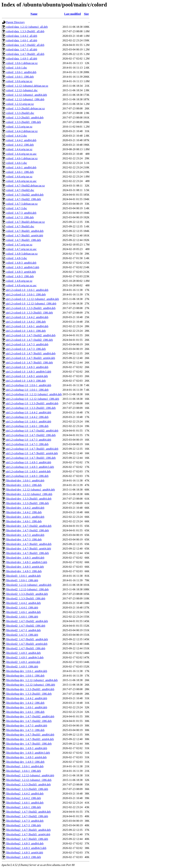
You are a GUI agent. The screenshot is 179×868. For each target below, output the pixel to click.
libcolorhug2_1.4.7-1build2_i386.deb (27, 816)
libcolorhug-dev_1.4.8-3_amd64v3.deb (28, 753)
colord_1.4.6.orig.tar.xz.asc (21, 181)
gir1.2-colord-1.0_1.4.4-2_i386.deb (26, 322)
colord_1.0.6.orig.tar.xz (19, 81)
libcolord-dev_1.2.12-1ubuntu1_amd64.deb (31, 490)
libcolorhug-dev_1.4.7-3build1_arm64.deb (30, 739)
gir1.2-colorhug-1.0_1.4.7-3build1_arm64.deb (32, 453)
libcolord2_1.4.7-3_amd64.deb (23, 630)
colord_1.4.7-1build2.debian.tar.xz (25, 186)
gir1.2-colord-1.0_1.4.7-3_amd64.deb (27, 344)
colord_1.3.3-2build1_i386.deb (24, 122)
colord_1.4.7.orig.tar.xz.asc (21, 249)
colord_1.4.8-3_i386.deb (20, 276)
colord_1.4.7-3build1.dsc (20, 226)
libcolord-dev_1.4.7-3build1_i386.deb (27, 553)
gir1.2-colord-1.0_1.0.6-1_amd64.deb (27, 290)
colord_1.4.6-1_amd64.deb (21, 167)
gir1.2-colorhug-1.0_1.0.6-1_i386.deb (27, 390)
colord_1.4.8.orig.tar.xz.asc (21, 285)
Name (34, 14)
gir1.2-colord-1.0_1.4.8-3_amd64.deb (27, 367)
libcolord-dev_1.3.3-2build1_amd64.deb (29, 499)
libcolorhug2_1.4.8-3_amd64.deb (25, 843)
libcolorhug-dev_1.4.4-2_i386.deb (25, 703)
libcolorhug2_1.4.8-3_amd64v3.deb (26, 848)
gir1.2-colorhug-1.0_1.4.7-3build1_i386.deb (31, 458)
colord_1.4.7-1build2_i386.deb (24, 199)
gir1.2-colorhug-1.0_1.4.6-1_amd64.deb (29, 422)
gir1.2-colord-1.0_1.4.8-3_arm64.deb (27, 376)
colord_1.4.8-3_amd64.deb (21, 263)
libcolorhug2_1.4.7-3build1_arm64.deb (28, 834)
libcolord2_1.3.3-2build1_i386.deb (26, 598)
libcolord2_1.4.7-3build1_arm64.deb (27, 644)
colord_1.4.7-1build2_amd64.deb (25, 195)
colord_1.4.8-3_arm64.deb (21, 272)
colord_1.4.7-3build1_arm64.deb (25, 235)
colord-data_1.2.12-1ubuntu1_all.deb (27, 27)
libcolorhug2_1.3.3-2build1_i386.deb (27, 789)
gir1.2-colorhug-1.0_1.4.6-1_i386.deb (27, 426)
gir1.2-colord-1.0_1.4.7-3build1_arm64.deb (31, 358)
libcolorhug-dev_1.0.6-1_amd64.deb (27, 671)
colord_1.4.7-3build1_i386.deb (24, 240)
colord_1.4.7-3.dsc (17, 208)
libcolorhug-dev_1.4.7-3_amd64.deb (27, 726)
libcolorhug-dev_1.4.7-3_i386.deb (25, 730)
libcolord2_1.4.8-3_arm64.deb (23, 662)
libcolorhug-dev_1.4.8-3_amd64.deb (27, 748)
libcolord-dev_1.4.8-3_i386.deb (24, 571)
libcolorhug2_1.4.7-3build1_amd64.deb (28, 830)
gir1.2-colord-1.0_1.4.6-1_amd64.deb (27, 326)
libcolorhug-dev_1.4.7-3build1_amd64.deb (30, 735)
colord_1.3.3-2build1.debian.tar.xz (25, 108)
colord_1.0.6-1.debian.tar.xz (22, 63)
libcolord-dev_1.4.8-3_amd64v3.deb (27, 562)
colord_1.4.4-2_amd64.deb (21, 140)
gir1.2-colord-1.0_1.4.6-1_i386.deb (26, 331)
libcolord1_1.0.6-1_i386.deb (22, 580)
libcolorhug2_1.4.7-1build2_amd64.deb (28, 812)
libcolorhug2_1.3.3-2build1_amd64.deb (28, 784)
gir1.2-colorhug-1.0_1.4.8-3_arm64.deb (28, 471)
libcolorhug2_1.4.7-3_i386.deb (24, 825)
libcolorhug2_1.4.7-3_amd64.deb (25, 821)
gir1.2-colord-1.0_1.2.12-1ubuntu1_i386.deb (31, 304)
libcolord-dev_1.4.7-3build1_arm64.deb (29, 549)
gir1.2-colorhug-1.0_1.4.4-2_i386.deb (27, 417)
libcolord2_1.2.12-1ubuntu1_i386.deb (27, 589)
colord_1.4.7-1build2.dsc (20, 190)
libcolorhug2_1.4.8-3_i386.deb (24, 857)
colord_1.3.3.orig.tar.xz (19, 127)
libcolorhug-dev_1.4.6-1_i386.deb (25, 712)
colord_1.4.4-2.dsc (17, 136)
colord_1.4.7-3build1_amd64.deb (25, 231)
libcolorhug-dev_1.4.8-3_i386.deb (25, 762)
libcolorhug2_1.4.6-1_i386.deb (24, 807)
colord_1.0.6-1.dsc (17, 68)
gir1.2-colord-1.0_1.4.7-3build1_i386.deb (29, 363)
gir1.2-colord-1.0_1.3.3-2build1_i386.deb (29, 313)
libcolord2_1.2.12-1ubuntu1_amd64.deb (29, 585)
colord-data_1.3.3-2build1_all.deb (25, 31)
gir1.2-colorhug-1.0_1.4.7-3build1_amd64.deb (32, 449)
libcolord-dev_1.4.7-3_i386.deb (24, 539)
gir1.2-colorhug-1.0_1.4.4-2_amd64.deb (29, 412)
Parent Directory (15, 22)
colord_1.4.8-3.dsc (17, 258)
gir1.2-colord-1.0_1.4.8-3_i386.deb (26, 381)
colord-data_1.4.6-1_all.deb (22, 40)
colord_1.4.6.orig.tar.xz (19, 177)
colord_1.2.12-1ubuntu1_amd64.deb (27, 95)
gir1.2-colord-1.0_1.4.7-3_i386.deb (26, 349)
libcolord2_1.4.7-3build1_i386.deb (26, 648)
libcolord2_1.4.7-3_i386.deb (22, 635)
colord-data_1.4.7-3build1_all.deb (25, 54)
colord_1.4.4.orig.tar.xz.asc (21, 154)
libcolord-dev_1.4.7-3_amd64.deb (25, 535)
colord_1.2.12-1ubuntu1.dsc (22, 90)
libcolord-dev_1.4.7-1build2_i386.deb (27, 530)
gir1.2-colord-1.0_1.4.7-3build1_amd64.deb (31, 353)
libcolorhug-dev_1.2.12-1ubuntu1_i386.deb (31, 685)
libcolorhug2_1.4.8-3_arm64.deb (25, 853)
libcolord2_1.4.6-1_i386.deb (22, 617)
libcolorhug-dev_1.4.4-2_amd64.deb (27, 698)
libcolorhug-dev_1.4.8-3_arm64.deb (26, 757)
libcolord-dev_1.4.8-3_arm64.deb (25, 567)
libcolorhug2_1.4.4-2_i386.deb (24, 798)
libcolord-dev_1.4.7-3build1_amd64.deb (29, 544)
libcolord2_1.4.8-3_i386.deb (22, 667)
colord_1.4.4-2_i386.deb (20, 145)
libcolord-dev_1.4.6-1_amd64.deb (25, 517)
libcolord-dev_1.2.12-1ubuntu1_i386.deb (29, 494)
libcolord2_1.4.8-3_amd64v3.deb (25, 657)
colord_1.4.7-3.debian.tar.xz (22, 204)
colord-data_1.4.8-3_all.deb (22, 59)
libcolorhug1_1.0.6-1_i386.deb (24, 771)
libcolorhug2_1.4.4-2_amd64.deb (25, 794)
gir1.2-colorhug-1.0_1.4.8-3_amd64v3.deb (30, 467)
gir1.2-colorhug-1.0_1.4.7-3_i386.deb (27, 444)
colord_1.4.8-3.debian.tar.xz (22, 254)
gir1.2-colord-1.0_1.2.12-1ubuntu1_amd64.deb (33, 299)
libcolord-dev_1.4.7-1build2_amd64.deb (29, 526)
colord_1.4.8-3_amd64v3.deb (23, 267)
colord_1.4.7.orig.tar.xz (19, 245)
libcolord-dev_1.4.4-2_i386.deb (24, 512)
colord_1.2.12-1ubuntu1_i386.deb (25, 99)
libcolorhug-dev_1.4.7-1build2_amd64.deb (30, 716)
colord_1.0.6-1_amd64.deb (21, 72)
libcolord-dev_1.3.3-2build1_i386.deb (27, 503)
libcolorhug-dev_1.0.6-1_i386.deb (25, 676)
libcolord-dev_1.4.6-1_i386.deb (24, 521)
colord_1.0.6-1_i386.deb (20, 77)
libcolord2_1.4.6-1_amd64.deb (23, 612)
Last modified (73, 14)
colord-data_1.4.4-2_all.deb (22, 36)
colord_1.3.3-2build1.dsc (20, 113)
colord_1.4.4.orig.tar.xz (19, 149)
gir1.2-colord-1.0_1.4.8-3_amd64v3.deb (29, 372)
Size (86, 14)
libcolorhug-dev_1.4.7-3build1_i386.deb (29, 744)
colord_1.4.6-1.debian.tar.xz (22, 158)
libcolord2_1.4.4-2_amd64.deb (23, 603)
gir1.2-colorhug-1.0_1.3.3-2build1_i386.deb (31, 408)
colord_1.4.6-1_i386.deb (20, 172)
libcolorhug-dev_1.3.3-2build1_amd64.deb (30, 689)
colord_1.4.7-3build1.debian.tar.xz (25, 222)
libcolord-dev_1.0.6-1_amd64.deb (25, 481)
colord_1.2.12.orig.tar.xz (20, 104)
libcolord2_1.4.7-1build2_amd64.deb (27, 621)
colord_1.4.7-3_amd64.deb (21, 213)
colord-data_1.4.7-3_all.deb (22, 49)
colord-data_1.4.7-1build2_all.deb (25, 45)
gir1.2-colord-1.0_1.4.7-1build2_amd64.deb (31, 335)
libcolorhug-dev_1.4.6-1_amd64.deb (27, 707)
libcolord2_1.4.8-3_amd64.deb (23, 653)
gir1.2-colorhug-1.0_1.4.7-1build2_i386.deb (31, 435)
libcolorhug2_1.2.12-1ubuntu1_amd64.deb (30, 775)
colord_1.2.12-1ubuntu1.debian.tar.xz (27, 86)
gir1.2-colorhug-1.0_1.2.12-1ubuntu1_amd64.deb (34, 394)
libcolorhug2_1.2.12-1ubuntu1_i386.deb (29, 780)
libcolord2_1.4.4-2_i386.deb (22, 608)
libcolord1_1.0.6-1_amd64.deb (23, 576)
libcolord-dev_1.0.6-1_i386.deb (24, 485)
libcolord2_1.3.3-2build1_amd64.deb (27, 594)
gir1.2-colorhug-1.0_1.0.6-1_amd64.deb (29, 385)
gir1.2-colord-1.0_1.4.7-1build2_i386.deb (29, 340)
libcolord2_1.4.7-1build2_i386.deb (26, 626)
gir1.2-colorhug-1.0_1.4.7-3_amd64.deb (29, 440)
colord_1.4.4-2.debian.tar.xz (22, 131)
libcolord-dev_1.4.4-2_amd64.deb (25, 508)
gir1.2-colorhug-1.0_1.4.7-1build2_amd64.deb (32, 431)
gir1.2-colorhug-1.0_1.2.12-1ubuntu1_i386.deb (33, 399)
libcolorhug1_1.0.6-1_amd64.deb (25, 766)
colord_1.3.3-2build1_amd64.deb (25, 118)
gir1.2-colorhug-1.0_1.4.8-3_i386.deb (27, 476)
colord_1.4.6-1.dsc (17, 163)
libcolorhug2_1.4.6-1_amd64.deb (25, 803)
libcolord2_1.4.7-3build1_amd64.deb (27, 639)
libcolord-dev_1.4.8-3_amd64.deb (25, 558)
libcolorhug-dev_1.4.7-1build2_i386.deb (29, 721)
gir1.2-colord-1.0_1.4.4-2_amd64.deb (27, 317)
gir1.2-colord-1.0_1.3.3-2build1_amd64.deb (31, 308)
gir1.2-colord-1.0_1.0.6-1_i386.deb (26, 294)
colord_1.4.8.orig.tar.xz (19, 281)
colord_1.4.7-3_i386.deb (20, 217)
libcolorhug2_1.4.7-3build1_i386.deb (27, 839)
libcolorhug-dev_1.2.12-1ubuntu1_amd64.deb (32, 680)
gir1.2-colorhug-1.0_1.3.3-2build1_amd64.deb (32, 403)
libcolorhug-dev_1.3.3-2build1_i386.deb (29, 694)
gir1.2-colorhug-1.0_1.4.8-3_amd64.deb (29, 462)
